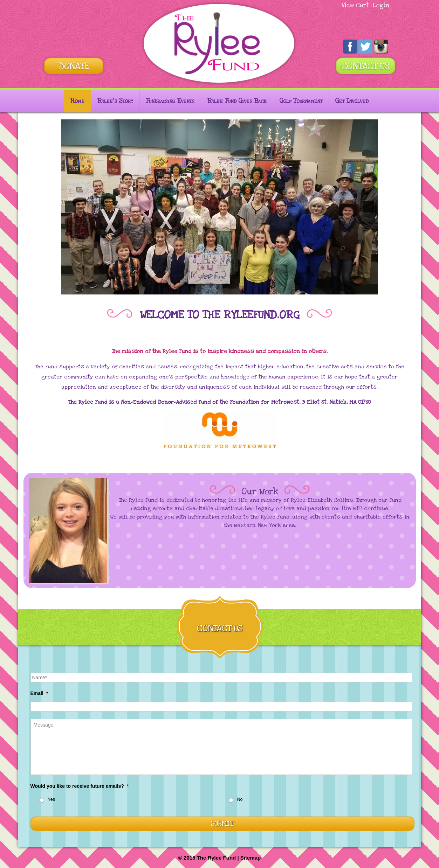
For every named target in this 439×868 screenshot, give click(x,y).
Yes (52, 799)
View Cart (355, 5)
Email (39, 693)
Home (77, 101)
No (240, 799)
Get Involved (352, 101)
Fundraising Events (170, 101)
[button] (70, 207)
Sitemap (251, 858)
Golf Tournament (301, 101)
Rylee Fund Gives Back (237, 101)
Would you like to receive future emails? (80, 786)
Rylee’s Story (115, 101)
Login (381, 5)
